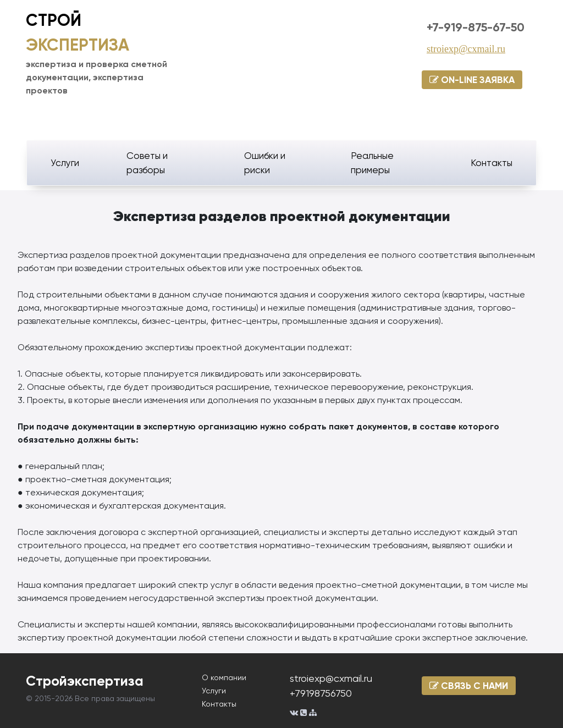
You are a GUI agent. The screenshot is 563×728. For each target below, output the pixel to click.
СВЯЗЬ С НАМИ (469, 686)
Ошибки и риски (265, 163)
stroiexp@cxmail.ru (466, 49)
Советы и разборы (147, 163)
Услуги (65, 163)
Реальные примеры (372, 163)
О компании (224, 677)
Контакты (492, 163)
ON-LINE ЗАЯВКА (472, 80)
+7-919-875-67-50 (476, 27)
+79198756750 (321, 693)
